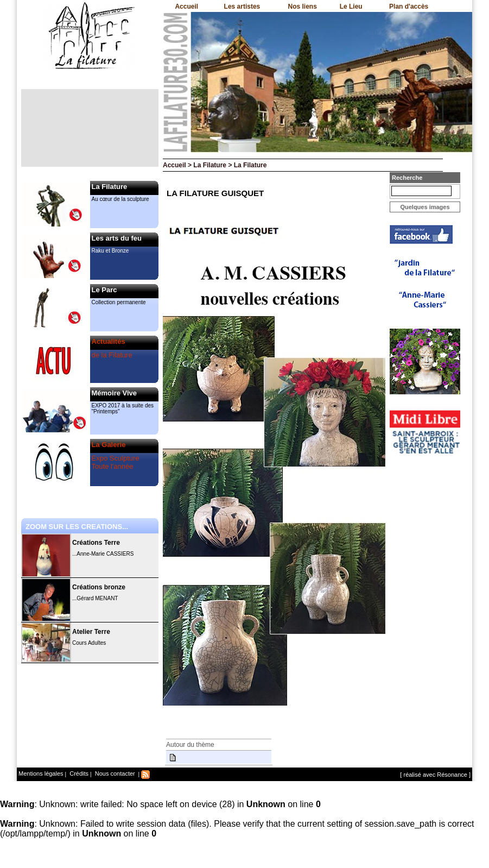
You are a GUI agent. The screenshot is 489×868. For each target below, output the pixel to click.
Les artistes (242, 7)
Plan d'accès (409, 7)
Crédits (78, 773)
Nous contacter (114, 773)
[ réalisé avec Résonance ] (435, 775)
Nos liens (303, 7)
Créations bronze (99, 587)
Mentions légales (41, 773)
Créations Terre (96, 543)
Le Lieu (351, 7)
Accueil (186, 7)
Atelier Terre (91, 632)
